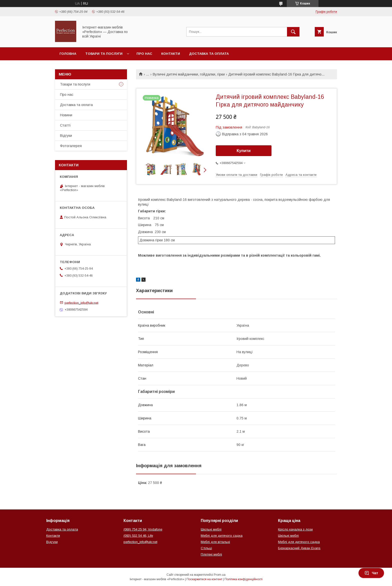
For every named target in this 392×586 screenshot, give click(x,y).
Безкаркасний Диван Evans (299, 548)
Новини (66, 115)
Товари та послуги (104, 54)
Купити (244, 151)
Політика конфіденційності (243, 579)
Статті (65, 125)
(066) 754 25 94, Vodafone (143, 529)
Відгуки (66, 136)
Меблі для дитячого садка (222, 536)
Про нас (144, 54)
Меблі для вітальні (215, 542)
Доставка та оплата (209, 54)
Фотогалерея (71, 146)
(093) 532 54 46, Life (138, 536)
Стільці (206, 548)
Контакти (171, 54)
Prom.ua (220, 575)
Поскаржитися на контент (204, 579)
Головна (68, 54)
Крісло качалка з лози (295, 529)
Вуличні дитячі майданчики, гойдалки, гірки (189, 74)
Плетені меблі (211, 554)
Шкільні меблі (211, 529)
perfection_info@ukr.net (81, 303)
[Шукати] (293, 32)
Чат (371, 573)
